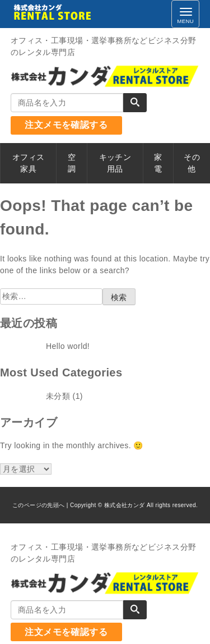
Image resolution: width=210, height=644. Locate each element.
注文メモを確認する (66, 125)
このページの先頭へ (39, 505)
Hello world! (68, 346)
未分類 (58, 396)
